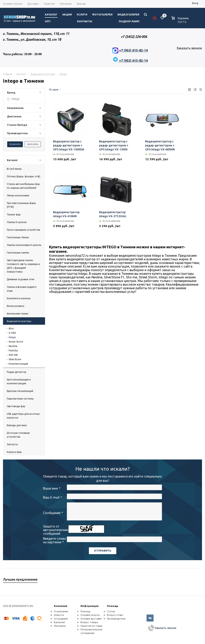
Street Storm (16, 342)
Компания (61, 606)
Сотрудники (61, 619)
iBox (11, 328)
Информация (89, 606)
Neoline (13, 346)
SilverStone (15, 359)
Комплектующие (18, 364)
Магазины (60, 626)
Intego (12, 337)
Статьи (111, 611)
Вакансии (59, 622)
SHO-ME (13, 355)
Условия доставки (91, 619)
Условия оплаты (90, 615)
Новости (59, 615)
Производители (116, 619)
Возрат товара (89, 622)
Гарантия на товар (91, 626)
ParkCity (13, 350)
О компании (61, 611)
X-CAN (12, 333)
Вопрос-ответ (115, 615)
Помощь (113, 606)
